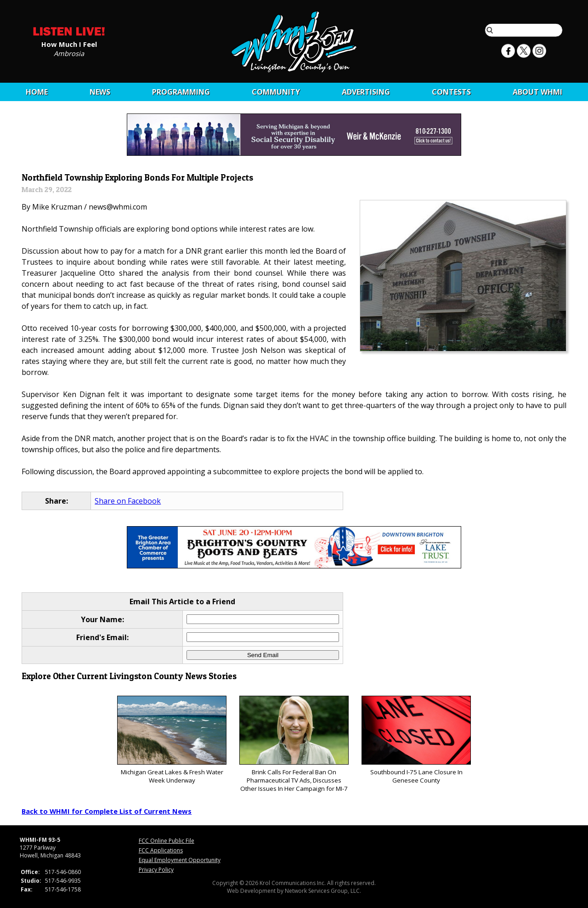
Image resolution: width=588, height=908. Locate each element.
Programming (181, 92)
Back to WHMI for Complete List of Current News (107, 811)
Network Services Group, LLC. (323, 891)
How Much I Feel (69, 44)
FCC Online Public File (167, 841)
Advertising (366, 92)
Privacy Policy (156, 870)
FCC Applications (161, 850)
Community (276, 92)
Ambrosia (69, 53)
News (100, 92)
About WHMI (537, 92)
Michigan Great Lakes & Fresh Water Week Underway (172, 740)
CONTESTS (451, 92)
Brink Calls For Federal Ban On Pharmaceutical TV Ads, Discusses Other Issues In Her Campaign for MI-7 (294, 744)
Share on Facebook (128, 501)
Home (37, 92)
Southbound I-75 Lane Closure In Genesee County (416, 740)
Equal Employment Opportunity (180, 860)
